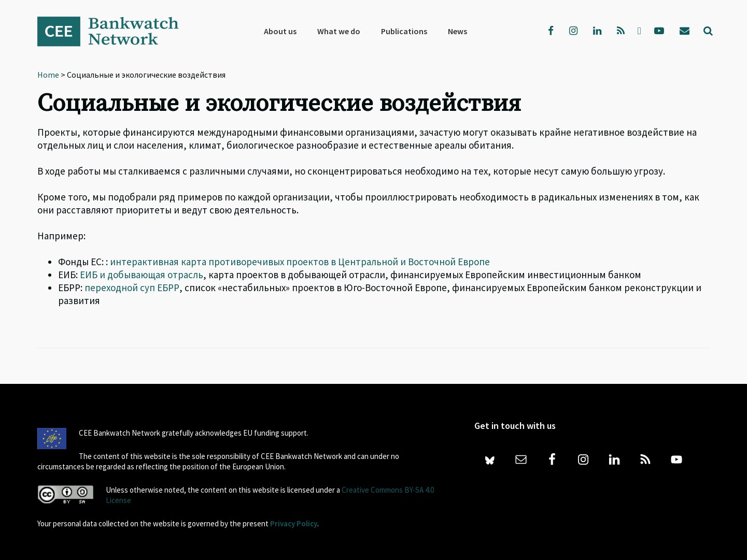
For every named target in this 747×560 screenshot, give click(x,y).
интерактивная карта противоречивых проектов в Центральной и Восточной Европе (300, 262)
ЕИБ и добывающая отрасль (142, 275)
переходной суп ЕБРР (132, 288)
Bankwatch (115, 31)
